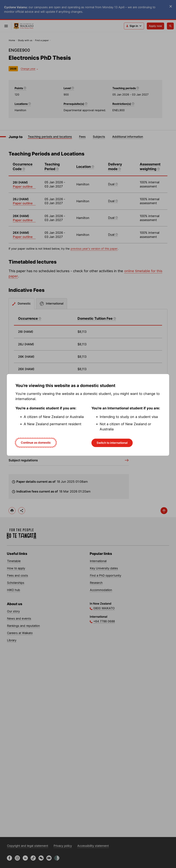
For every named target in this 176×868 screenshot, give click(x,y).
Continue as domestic (36, 443)
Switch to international (112, 443)
